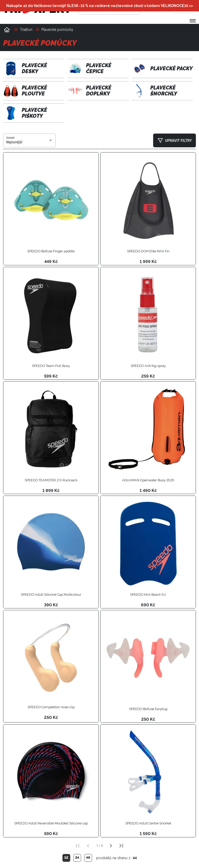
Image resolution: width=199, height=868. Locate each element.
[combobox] (30, 143)
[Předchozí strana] (88, 846)
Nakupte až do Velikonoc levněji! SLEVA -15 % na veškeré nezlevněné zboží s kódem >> (100, 6)
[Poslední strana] (121, 846)
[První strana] (78, 846)
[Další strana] (111, 846)
